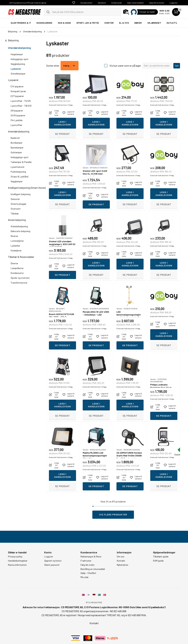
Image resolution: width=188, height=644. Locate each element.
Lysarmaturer (18, 167)
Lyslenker (15, 246)
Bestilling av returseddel (93, 569)
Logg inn (173, 3)
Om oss (121, 557)
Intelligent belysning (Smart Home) (27, 188)
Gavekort (102, 3)
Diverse (14, 236)
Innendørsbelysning (19, 131)
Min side (84, 577)
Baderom (15, 138)
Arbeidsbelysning (19, 226)
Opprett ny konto (157, 3)
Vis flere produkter (113, 514)
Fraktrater (86, 561)
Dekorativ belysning (20, 231)
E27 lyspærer (17, 96)
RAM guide (158, 561)
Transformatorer (19, 283)
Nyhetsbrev (123, 565)
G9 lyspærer (17, 111)
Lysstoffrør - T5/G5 (21, 101)
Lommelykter (17, 241)
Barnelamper (17, 148)
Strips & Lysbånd (19, 176)
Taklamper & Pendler (21, 162)
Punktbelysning (18, 172)
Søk (177, 66)
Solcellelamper (18, 74)
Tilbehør (15, 213)
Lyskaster (16, 69)
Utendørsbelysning (19, 48)
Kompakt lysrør (18, 91)
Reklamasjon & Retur (91, 557)
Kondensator (17, 273)
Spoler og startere (20, 278)
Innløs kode (117, 3)
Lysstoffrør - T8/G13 (21, 106)
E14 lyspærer (17, 86)
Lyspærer (13, 80)
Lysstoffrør (16, 125)
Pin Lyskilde (17, 120)
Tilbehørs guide (161, 557)
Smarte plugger (19, 204)
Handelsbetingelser (18, 561)
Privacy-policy (15, 557)
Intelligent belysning (21, 194)
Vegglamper (17, 181)
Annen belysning (17, 220)
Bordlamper (17, 143)
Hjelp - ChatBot (88, 573)
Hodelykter (16, 250)
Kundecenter (87, 3)
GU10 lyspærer (18, 115)
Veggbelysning (18, 64)
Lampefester (17, 268)
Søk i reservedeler (136, 3)
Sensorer (15, 199)
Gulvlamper (16, 152)
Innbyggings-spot (20, 59)
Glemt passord (52, 565)
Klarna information (17, 565)
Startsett (16, 209)
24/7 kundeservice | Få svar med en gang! (28, 3)
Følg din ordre (87, 565)
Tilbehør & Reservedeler (21, 257)
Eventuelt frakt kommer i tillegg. (61, 127)
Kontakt (121, 561)
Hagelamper (17, 54)
